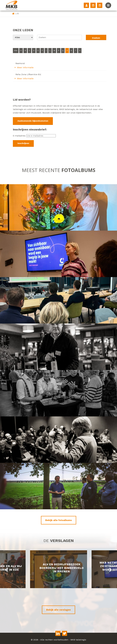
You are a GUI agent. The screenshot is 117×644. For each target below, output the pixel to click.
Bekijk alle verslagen (59, 610)
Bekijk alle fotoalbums (59, 520)
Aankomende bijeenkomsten (33, 121)
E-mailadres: (34, 136)
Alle (16, 50)
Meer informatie (24, 67)
